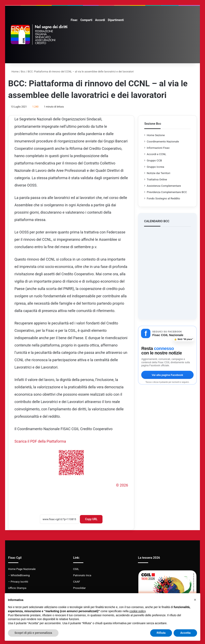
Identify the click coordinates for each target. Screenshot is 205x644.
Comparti (86, 20)
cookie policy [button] (137, 611)
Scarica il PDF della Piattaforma (40, 441)
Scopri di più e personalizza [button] (33, 633)
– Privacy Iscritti (18, 582)
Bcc (23, 72)
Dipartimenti (116, 20)
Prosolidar (79, 588)
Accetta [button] (185, 633)
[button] (195, 600)
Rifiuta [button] (161, 633)
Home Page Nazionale (22, 569)
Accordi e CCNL (156, 154)
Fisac (74, 20)
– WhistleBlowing (19, 575)
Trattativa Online (157, 179)
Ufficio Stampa (17, 588)
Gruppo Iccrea (155, 167)
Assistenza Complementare (164, 186)
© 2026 (122, 485)
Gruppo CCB (154, 160)
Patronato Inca (82, 575)
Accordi (100, 20)
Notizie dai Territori (158, 173)
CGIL (76, 569)
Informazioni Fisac (158, 148)
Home (13, 72)
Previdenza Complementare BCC (167, 192)
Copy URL (91, 519)
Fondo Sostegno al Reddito (163, 198)
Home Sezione (156, 135)
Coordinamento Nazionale (163, 141)
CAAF (77, 582)
